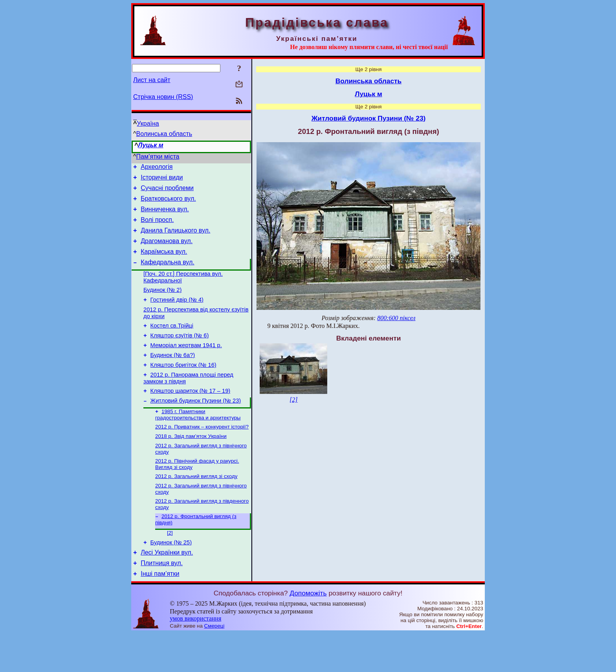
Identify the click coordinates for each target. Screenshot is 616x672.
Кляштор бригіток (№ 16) (183, 387)
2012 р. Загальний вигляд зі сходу (196, 507)
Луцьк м (150, 145)
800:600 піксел (396, 318)
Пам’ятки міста (158, 157)
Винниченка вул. (165, 215)
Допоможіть (308, 632)
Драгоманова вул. (167, 250)
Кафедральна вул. (168, 274)
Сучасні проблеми (167, 191)
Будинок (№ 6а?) (173, 376)
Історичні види (162, 180)
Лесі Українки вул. (167, 589)
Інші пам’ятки (160, 612)
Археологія (157, 168)
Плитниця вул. (162, 600)
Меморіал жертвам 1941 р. (186, 365)
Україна (148, 124)
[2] (170, 567)
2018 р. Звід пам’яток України (191, 464)
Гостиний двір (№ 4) (177, 315)
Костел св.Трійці (172, 343)
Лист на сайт (152, 80)
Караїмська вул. (164, 262)
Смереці (214, 664)
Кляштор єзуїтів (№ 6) (180, 354)
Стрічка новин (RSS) (163, 97)
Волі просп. (157, 227)
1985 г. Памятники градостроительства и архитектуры (198, 441)
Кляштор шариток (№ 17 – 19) (191, 416)
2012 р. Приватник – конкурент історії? (202, 454)
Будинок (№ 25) (171, 577)
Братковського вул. (168, 203)
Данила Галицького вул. (175, 239)
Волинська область (164, 134)
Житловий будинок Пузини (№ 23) (196, 427)
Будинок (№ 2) (162, 304)
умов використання (195, 657)
